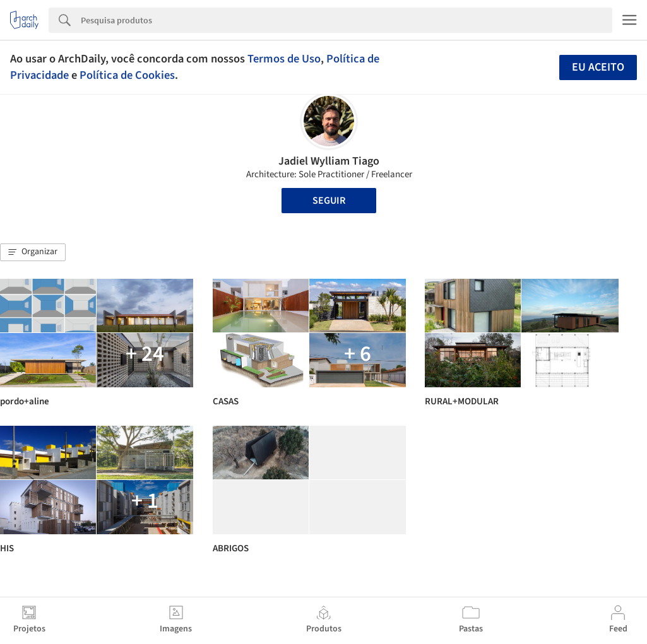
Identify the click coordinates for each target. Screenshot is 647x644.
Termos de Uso (284, 59)
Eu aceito (598, 67)
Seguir (329, 201)
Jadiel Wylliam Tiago (329, 161)
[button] (33, 252)
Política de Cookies (127, 75)
